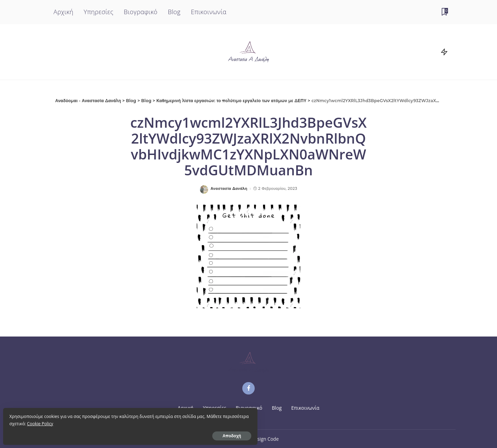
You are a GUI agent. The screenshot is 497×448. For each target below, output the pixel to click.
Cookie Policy (70, 421)
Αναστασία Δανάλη (229, 189)
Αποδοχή (82, 433)
